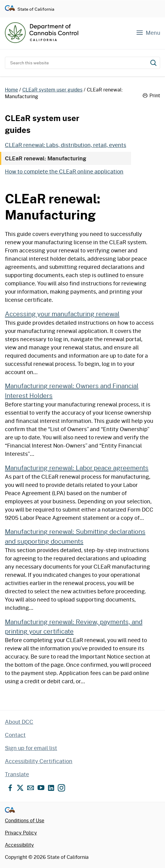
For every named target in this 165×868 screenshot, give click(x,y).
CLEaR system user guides (52, 89)
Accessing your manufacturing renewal (62, 314)
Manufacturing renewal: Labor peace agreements (77, 468)
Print (151, 95)
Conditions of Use (25, 820)
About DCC (19, 722)
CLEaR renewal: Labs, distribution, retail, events (66, 145)
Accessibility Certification (39, 761)
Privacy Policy (21, 832)
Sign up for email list (31, 748)
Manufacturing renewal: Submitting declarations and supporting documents (75, 536)
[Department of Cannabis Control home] (42, 33)
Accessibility (19, 845)
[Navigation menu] (148, 33)
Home (11, 89)
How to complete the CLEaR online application (64, 171)
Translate (17, 774)
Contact (15, 735)
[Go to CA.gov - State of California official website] (10, 9)
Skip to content (83, 0)
